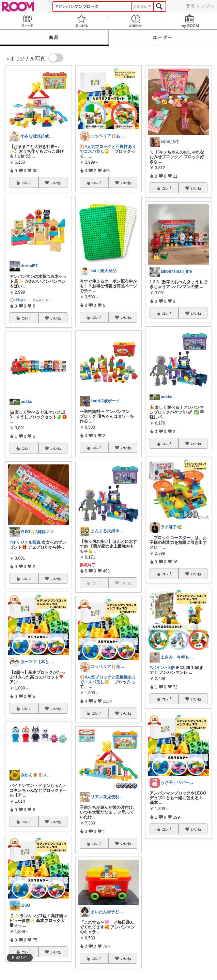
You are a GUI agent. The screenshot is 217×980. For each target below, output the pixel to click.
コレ (27, 183)
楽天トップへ (200, 6)
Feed (27, 21)
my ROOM (190, 21)
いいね (56, 183)
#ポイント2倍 (162, 668)
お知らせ (136, 21)
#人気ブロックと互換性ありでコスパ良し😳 (108, 149)
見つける (81, 21)
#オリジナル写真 (25, 543)
